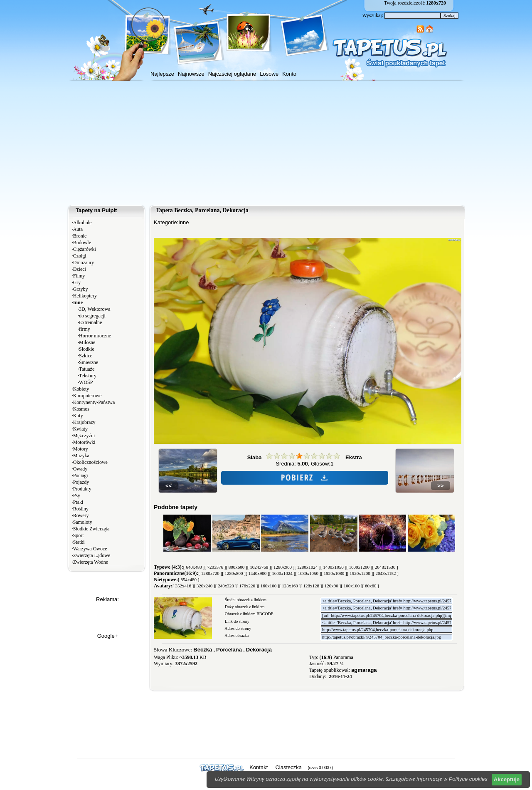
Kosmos (81, 409)
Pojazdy (81, 482)
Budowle (82, 243)
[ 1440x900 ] (257, 573)
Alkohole (83, 223)
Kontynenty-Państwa (94, 402)
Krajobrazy (84, 422)
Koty (78, 416)
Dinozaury (84, 263)
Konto (289, 74)
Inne (183, 222)
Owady (80, 469)
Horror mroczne (95, 336)
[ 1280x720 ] (210, 573)
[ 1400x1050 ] (333, 567)
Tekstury (88, 376)
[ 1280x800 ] (234, 573)
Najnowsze (191, 74)
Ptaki (78, 502)
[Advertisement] (266, 143)
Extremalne (90, 322)
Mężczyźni (84, 436)
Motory (81, 449)
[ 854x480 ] (188, 579)
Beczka (203, 650)
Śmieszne (89, 362)
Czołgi (80, 256)
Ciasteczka (288, 767)
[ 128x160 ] (290, 586)
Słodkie (87, 349)
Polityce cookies (468, 779)
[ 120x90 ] (331, 586)
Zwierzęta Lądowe (92, 555)
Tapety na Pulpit (96, 210)
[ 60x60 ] (371, 586)
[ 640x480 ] (194, 567)
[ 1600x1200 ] (359, 567)
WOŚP (86, 382)
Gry (77, 282)
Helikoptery (85, 296)
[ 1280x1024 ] (307, 567)
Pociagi (81, 475)
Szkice (86, 356)
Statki (79, 542)
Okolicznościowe (90, 462)
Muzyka (81, 456)
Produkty (82, 489)
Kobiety (81, 389)
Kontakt (259, 767)
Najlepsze (162, 74)
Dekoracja (259, 650)
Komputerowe (87, 396)
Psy (77, 495)
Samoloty (83, 522)
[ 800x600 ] (236, 567)
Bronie (80, 236)
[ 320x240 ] (204, 586)
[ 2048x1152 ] (386, 573)
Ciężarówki (85, 249)
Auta (78, 229)
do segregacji (92, 316)
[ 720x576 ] (215, 567)
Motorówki (84, 442)
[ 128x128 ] (311, 586)
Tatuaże (87, 369)
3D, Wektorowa (95, 309)
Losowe (269, 74)
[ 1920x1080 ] (334, 573)
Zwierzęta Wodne (91, 562)
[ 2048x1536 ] (385, 567)
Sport (79, 535)
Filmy (79, 276)
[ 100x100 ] (351, 586)
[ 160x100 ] (268, 586)
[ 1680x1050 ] (308, 573)
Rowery (81, 515)
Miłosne (87, 342)
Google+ (108, 636)
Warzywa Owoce (90, 549)
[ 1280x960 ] (283, 567)
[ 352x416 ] (183, 586)
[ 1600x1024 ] (282, 573)
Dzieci (80, 269)
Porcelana (229, 650)
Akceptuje (507, 779)
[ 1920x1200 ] (360, 573)
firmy (85, 329)
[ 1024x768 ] (259, 567)
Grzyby (81, 289)
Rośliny (81, 509)
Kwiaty (80, 429)
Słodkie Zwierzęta (91, 529)
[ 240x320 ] (226, 586)
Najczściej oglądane (232, 74)
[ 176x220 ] (247, 586)
